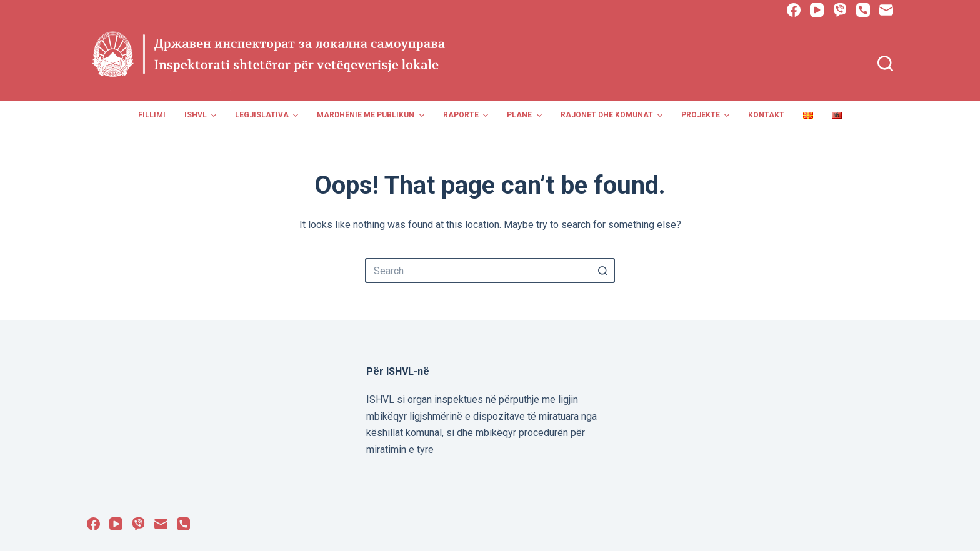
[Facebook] (794, 10)
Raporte (467, 116)
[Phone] (863, 10)
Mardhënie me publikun (372, 116)
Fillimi (152, 115)
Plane (526, 116)
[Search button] (602, 271)
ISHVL (202, 116)
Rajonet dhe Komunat (613, 116)
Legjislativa (268, 116)
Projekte (707, 116)
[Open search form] (885, 63)
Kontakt (766, 115)
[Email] (886, 10)
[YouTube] (817, 10)
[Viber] (840, 10)
